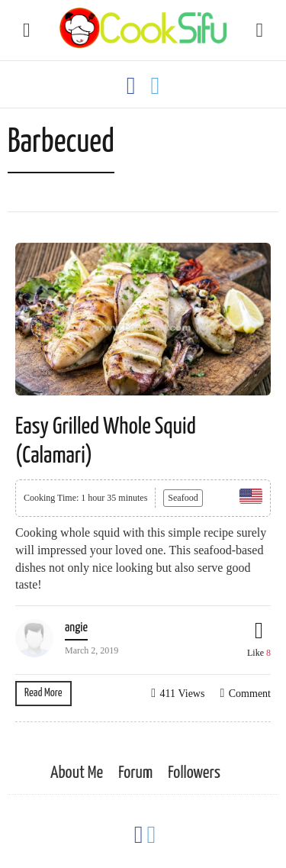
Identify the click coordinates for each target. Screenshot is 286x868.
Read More (43, 693)
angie (76, 628)
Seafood (183, 498)
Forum (135, 773)
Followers (194, 773)
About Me (77, 773)
